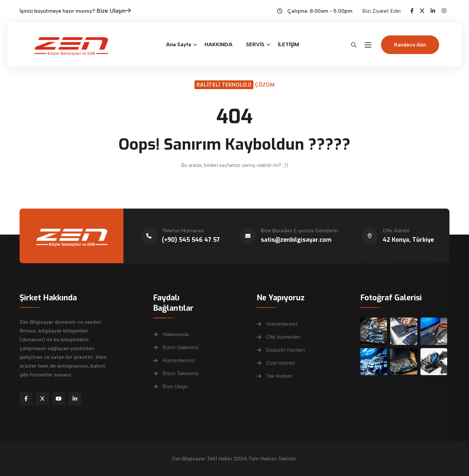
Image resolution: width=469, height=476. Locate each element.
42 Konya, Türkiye (408, 240)
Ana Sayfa (178, 44)
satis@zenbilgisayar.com (296, 240)
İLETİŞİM (288, 44)
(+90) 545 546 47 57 (191, 240)
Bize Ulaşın (114, 11)
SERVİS (255, 44)
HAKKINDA (219, 44)
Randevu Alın (410, 45)
